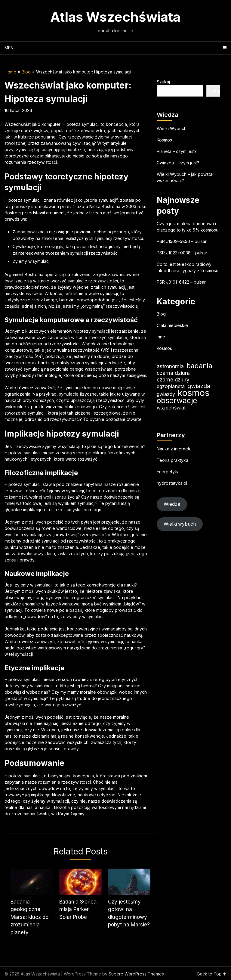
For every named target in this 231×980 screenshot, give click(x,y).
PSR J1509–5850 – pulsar (182, 241)
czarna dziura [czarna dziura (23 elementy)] (173, 373)
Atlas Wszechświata (115, 17)
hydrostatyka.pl (172, 483)
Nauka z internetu (174, 449)
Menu (11, 48)
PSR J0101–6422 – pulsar (181, 282)
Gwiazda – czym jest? (178, 163)
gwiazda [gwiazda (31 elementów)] (199, 386)
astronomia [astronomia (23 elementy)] (170, 366)
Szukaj (163, 82)
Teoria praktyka (172, 460)
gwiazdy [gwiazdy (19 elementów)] (166, 394)
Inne (161, 337)
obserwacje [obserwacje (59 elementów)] (177, 401)
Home (10, 72)
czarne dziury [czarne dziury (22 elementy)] (173, 380)
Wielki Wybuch (172, 128)
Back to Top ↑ (212, 974)
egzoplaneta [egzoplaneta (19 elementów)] (171, 386)
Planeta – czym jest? (177, 151)
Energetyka (168, 472)
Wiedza (172, 504)
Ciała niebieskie (172, 325)
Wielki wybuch (180, 524)
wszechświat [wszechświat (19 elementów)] (171, 408)
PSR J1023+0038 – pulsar (182, 253)
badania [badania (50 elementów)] (199, 366)
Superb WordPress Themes (136, 974)
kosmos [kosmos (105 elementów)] (194, 393)
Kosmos (164, 140)
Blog (26, 72)
